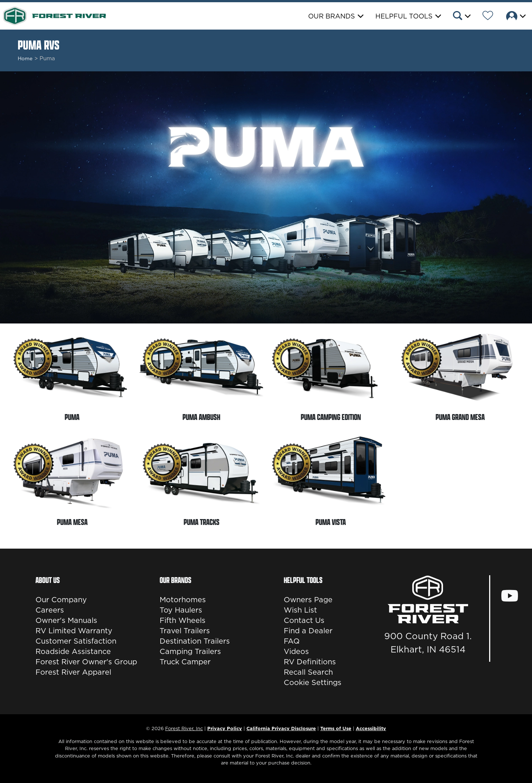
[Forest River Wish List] (488, 17)
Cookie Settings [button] (313, 682)
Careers (50, 610)
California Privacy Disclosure (281, 728)
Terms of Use (336, 728)
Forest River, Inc (184, 728)
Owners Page (308, 600)
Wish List (300, 610)
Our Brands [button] (332, 16)
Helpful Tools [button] (404, 16)
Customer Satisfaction (76, 641)
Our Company (61, 600)
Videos (296, 651)
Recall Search (308, 672)
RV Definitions (310, 662)
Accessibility (371, 728)
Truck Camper (185, 662)
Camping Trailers (190, 651)
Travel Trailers (185, 631)
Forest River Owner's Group (86, 662)
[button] (461, 17)
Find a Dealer (308, 631)
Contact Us (304, 620)
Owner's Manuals (66, 620)
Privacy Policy (225, 728)
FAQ (292, 641)
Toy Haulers (181, 610)
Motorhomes (183, 600)
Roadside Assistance (73, 651)
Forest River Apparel (73, 672)
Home (25, 58)
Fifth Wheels (183, 620)
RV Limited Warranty (74, 631)
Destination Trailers (195, 641)
